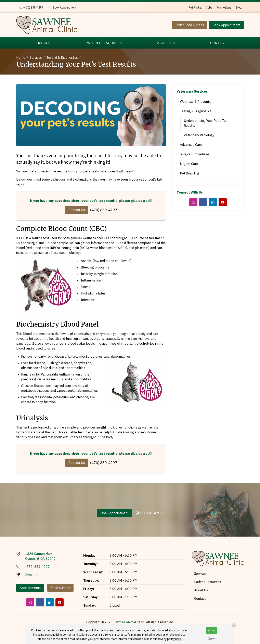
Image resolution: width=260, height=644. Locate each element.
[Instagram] (193, 202)
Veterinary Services (192, 91)
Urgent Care (189, 164)
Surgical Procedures (195, 154)
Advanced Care (191, 145)
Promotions (224, 8)
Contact (218, 43)
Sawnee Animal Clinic (129, 622)
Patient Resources (104, 43)
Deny (212, 639)
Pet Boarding (190, 173)
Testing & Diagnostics (62, 57)
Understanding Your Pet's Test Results (206, 123)
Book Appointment (226, 25)
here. (178, 639)
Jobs (209, 8)
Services (42, 43)
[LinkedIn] (213, 202)
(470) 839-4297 (104, 210)
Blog (239, 8)
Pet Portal (195, 8)
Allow (212, 630)
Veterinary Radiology (199, 135)
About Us (166, 43)
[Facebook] (203, 202)
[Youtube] (223, 202)
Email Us (32, 575)
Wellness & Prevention (197, 102)
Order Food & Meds (190, 25)
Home (21, 57)
